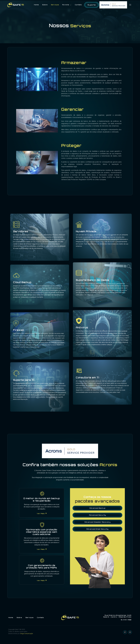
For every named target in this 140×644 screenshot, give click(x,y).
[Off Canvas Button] (129, 5)
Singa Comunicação (26, 639)
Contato (79, 5)
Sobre (45, 5)
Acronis (67, 5)
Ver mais (42, 516)
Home (37, 5)
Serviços (55, 5)
